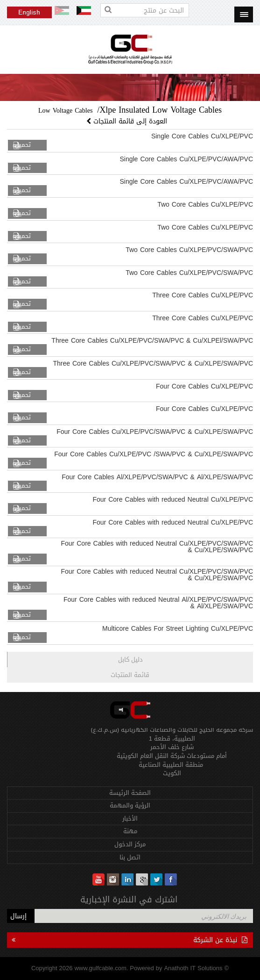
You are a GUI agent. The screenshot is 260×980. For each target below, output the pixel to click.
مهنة (130, 831)
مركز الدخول (130, 844)
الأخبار (130, 818)
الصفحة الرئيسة (130, 793)
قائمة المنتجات (130, 675)
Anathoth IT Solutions (193, 968)
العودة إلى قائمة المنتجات (128, 121)
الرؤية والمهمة (130, 805)
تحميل (23, 145)
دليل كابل (130, 659)
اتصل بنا (130, 857)
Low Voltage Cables (65, 111)
